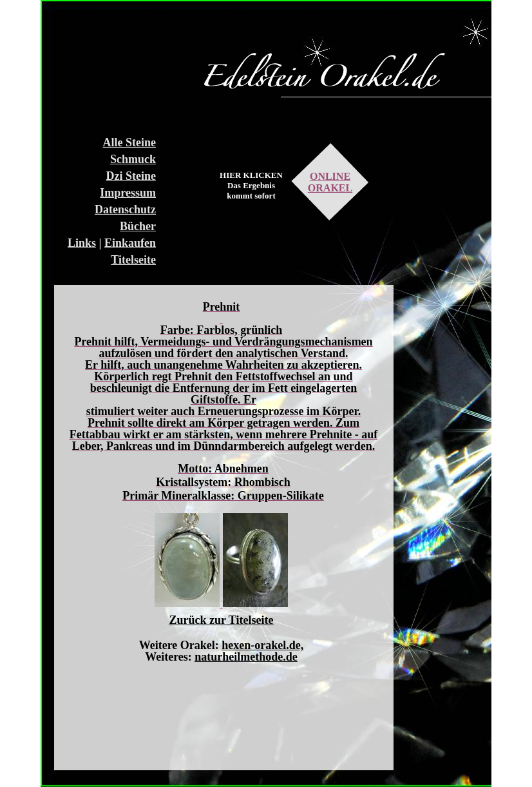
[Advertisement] (108, 64)
